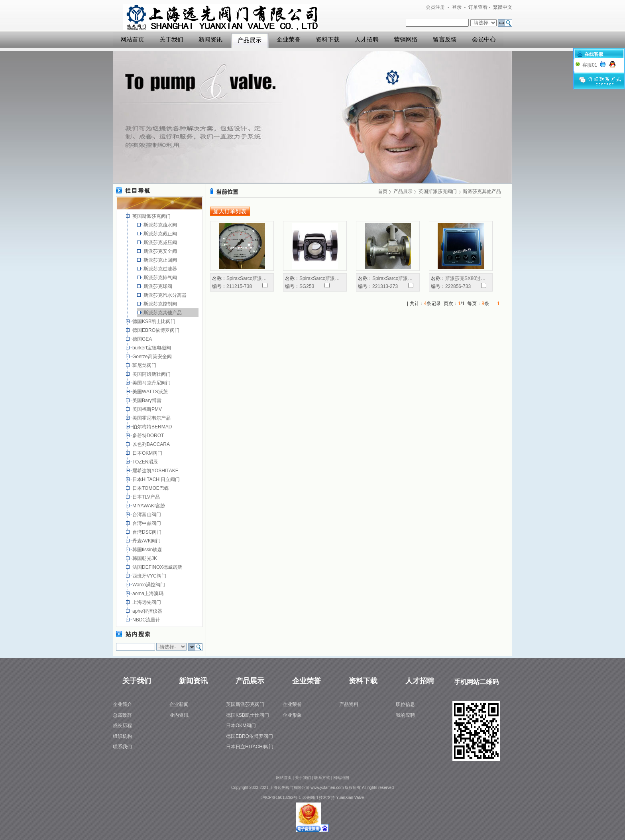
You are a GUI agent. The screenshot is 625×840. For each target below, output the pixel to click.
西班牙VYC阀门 (150, 576)
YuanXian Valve (350, 798)
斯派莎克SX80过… (465, 278)
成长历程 (122, 726)
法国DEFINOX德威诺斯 (158, 567)
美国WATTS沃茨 (151, 392)
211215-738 (239, 286)
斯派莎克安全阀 (161, 251)
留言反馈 (445, 39)
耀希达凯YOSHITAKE (156, 471)
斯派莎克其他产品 (163, 313)
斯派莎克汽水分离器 (166, 295)
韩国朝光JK (145, 558)
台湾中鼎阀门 (147, 523)
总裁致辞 (122, 715)
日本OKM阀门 (148, 453)
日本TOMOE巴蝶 (151, 488)
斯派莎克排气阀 (161, 278)
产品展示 (250, 40)
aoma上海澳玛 (148, 594)
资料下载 (328, 39)
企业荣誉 (289, 39)
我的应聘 (405, 715)
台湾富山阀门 (147, 515)
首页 (383, 191)
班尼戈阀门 (145, 365)
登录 (457, 7)
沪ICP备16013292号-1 (281, 798)
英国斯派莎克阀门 (152, 216)
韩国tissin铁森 (148, 550)
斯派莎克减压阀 (161, 243)
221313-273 (385, 286)
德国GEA (143, 339)
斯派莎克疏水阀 (161, 225)
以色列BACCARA (152, 444)
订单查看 (478, 7)
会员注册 (435, 7)
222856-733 (458, 286)
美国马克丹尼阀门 (152, 383)
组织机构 (122, 736)
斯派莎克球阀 (158, 286)
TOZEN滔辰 (146, 462)
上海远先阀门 (147, 602)
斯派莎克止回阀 (161, 260)
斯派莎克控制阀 (161, 304)
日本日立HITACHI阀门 (250, 747)
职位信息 (405, 704)
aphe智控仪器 (148, 611)
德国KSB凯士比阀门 (154, 321)
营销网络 (406, 39)
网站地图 (341, 778)
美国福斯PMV (148, 409)
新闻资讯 (210, 39)
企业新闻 (179, 704)
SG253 (307, 286)
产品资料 (349, 704)
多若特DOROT (149, 436)
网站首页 (132, 39)
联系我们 (122, 747)
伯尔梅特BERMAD (153, 427)
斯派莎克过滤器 (161, 269)
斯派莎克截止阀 (161, 234)
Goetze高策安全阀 (153, 357)
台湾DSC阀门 (148, 532)
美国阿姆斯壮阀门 (152, 374)
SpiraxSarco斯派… (247, 278)
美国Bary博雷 (147, 400)
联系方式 (322, 778)
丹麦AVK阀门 (147, 541)
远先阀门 (310, 798)
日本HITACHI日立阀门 (157, 479)
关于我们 (171, 39)
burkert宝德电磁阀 (152, 348)
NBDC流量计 (147, 620)
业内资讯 (179, 715)
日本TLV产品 (147, 497)
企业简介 (122, 704)
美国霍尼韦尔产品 (152, 418)
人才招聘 (367, 39)
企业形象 (292, 715)
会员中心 (484, 39)
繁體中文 (503, 7)
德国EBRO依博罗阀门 (156, 330)
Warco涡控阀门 (149, 585)
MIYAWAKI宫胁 (149, 506)
